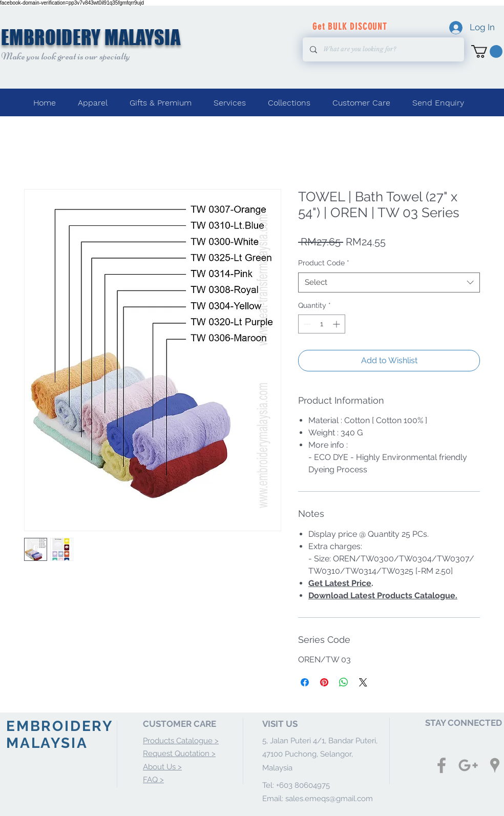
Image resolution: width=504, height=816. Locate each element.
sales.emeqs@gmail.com (329, 799)
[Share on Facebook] (305, 682)
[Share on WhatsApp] (344, 682)
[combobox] (389, 283)
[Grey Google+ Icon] (468, 765)
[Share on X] (363, 682)
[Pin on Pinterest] (324, 682)
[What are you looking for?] (383, 49)
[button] (487, 51)
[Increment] (337, 324)
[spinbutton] (322, 324)
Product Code (324, 263)
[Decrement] (306, 324)
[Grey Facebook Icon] (442, 765)
